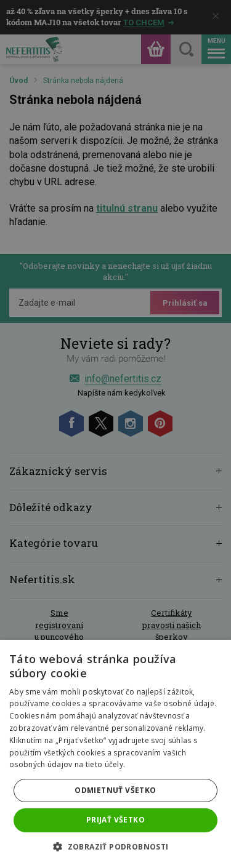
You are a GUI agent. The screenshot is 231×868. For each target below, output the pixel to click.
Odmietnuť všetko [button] (115, 790)
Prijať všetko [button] (115, 820)
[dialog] (115, 434)
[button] (115, 847)
